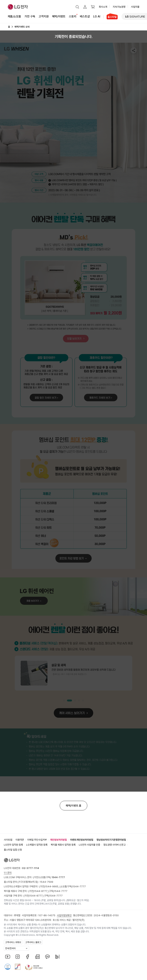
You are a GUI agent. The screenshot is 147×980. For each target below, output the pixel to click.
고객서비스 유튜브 (13, 942)
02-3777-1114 (31, 868)
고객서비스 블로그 (33, 942)
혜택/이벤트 (59, 16)
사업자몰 (135, 7)
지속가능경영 (119, 7)
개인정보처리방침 (58, 840)
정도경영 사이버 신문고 (114, 845)
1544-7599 (47, 882)
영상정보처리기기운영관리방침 (111, 840)
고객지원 (44, 16)
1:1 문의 (8, 873)
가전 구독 (30, 16)
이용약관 (20, 840)
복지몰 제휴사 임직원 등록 (63, 845)
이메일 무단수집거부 (37, 840)
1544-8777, (41, 891)
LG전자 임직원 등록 (13, 845)
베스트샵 (85, 16)
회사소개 (103, 7)
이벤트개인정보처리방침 (82, 840)
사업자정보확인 (64, 915)
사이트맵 (8, 840)
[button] (77, 7)
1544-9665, (52, 886)
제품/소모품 (14, 16)
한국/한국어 (10, 948)
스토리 (73, 16)
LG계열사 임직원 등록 (37, 845)
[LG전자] (18, 7)
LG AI (97, 16)
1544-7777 (79, 886)
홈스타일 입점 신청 (13, 850)
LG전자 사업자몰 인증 (89, 845)
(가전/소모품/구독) (49, 877)
